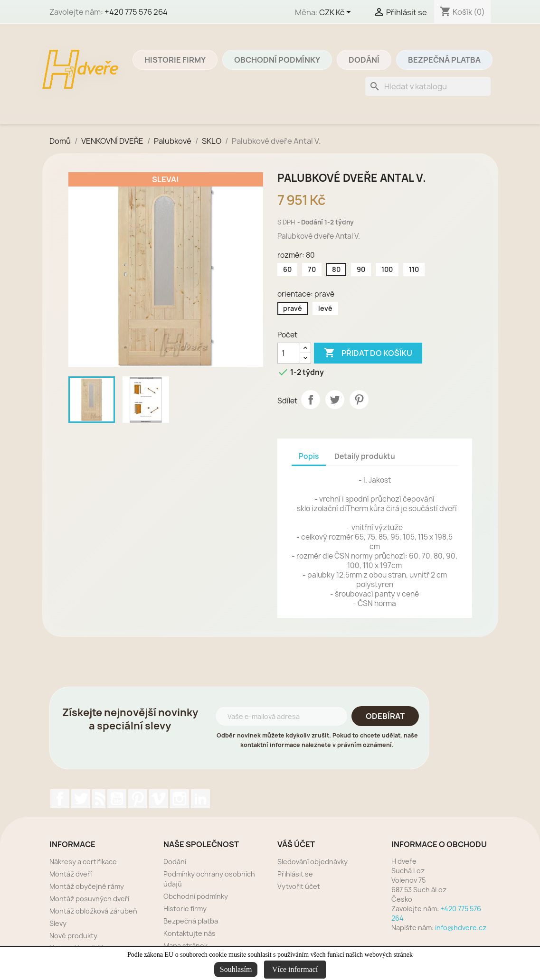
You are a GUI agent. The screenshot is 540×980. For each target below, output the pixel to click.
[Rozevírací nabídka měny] (337, 13)
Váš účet (296, 844)
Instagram (180, 799)
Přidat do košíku (368, 353)
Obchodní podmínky (277, 60)
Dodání (364, 60)
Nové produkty (73, 936)
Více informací (295, 969)
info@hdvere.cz (461, 928)
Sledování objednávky (313, 862)
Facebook (60, 799)
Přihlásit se (295, 874)
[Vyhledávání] (428, 86)
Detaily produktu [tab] (365, 456)
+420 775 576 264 (136, 12)
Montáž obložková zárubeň (93, 911)
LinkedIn (200, 799)
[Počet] (289, 353)
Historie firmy (175, 60)
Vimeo (159, 799)
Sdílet (311, 400)
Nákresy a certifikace (83, 862)
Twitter (81, 799)
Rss (99, 799)
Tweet (335, 400)
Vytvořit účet (299, 886)
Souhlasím (236, 969)
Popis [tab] (309, 456)
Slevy (58, 923)
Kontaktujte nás (189, 933)
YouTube (117, 799)
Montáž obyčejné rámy (87, 886)
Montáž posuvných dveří (89, 899)
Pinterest (359, 400)
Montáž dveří (71, 874)
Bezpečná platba (444, 60)
